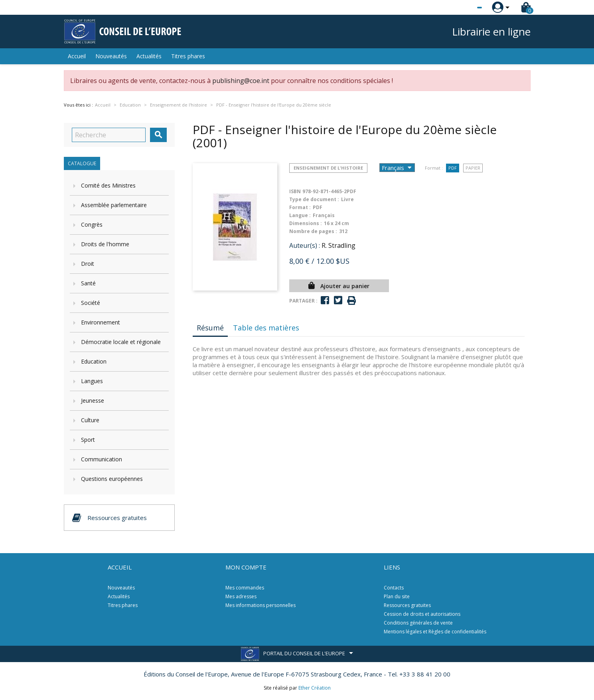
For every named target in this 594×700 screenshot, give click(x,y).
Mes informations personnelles (260, 605)
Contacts (394, 588)
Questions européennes (112, 479)
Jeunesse (93, 400)
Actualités (149, 56)
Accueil (77, 56)
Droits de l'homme (105, 244)
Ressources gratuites (407, 605)
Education (94, 361)
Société (91, 303)
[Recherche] (109, 135)
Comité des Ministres (108, 185)
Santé (88, 283)
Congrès (92, 224)
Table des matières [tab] (266, 328)
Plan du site (397, 596)
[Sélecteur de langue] (463, 8)
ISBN (295, 191)
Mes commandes (245, 588)
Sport (88, 440)
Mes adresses (241, 596)
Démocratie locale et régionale (121, 342)
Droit (88, 264)
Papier (473, 168)
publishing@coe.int (241, 81)
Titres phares (188, 56)
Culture (90, 420)
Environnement (101, 322)
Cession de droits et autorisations (422, 614)
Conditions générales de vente (418, 623)
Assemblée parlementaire (114, 205)
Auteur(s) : (305, 245)
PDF (453, 168)
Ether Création (315, 688)
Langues (92, 381)
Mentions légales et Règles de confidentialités (435, 632)
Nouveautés (111, 56)
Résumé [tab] (210, 328)
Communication (102, 459)
